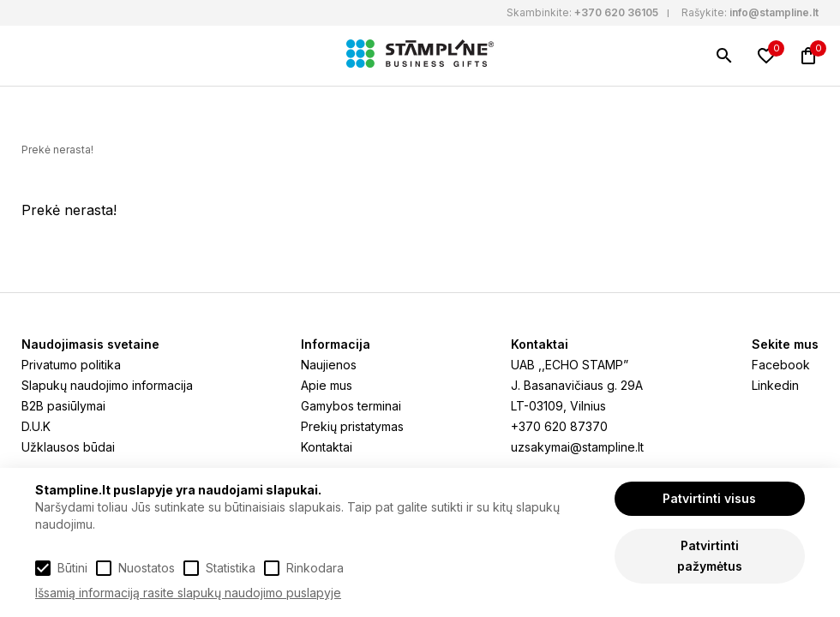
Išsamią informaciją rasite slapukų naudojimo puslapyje (188, 593)
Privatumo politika (71, 365)
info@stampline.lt (774, 12)
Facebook (781, 365)
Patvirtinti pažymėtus (710, 556)
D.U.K (36, 426)
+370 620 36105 (616, 12)
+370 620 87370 (559, 426)
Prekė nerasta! (57, 150)
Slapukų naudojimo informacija (107, 385)
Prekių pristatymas (352, 426)
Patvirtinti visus (709, 498)
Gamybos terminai (351, 406)
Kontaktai (327, 447)
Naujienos (329, 365)
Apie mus (327, 385)
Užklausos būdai (68, 447)
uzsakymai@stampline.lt (577, 447)
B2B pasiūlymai (63, 406)
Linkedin (775, 385)
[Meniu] (32, 56)
